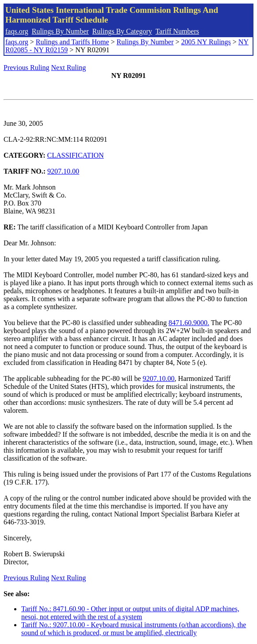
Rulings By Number (60, 31)
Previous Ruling (27, 68)
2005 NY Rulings (206, 42)
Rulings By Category (122, 31)
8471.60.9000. (189, 323)
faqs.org (17, 31)
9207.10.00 (63, 171)
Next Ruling (69, 68)
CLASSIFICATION (76, 155)
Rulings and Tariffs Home (73, 42)
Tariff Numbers (177, 31)
